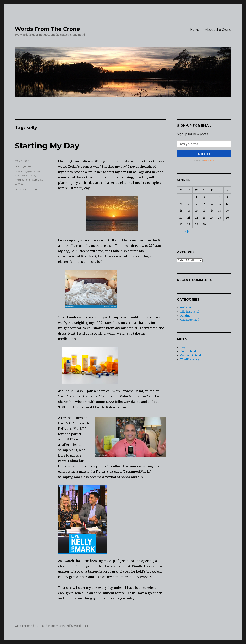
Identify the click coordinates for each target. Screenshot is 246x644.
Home (195, 30)
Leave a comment (26, 189)
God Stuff (186, 308)
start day (37, 180)
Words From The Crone (47, 29)
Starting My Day (47, 146)
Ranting (185, 316)
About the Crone (218, 30)
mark (32, 176)
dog (24, 172)
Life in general (23, 166)
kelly (25, 176)
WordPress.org (190, 359)
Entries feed (188, 351)
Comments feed (191, 355)
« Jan (188, 231)
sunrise (19, 184)
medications (23, 180)
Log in (184, 347)
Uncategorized (190, 320)
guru (18, 176)
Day (17, 172)
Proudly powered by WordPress (68, 626)
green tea (34, 172)
